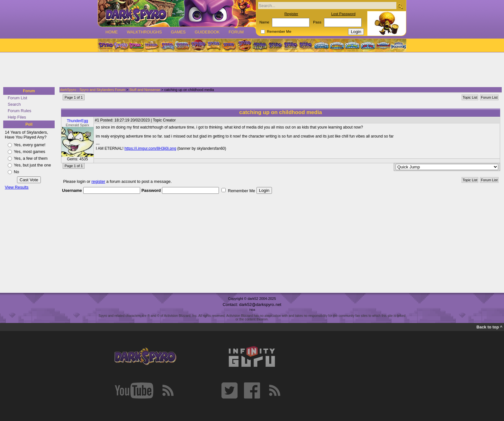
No (16, 172)
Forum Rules (19, 111)
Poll (29, 124)
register (99, 181)
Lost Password (343, 14)
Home (112, 32)
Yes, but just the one (32, 165)
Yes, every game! (30, 145)
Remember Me (279, 31)
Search (14, 104)
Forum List (17, 98)
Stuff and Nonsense (145, 90)
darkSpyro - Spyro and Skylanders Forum (93, 90)
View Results (17, 187)
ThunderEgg (77, 121)
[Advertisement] (250, 70)
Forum (236, 32)
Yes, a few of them (31, 158)
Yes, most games (30, 152)
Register (291, 14)
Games (178, 32)
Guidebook (207, 32)
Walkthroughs (144, 32)
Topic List (470, 97)
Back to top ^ (489, 327)
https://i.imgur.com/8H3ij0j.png (150, 148)
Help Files (17, 117)
